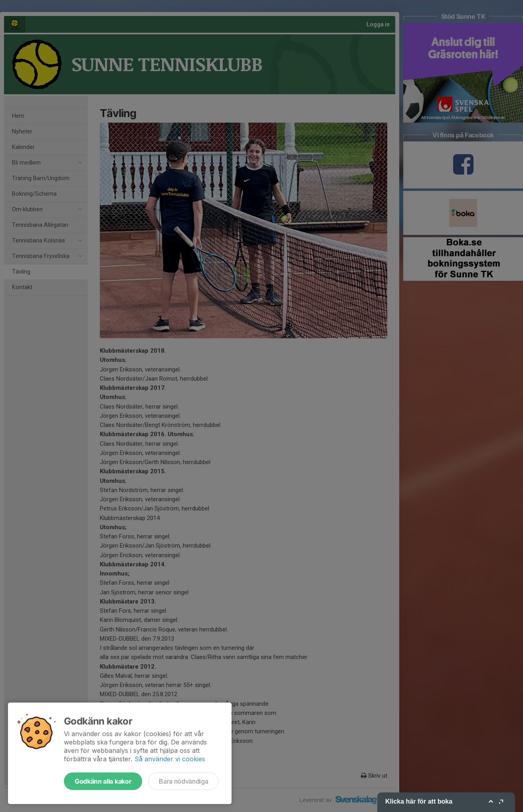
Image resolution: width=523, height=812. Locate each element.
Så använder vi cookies (170, 759)
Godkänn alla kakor (103, 781)
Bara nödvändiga (183, 781)
